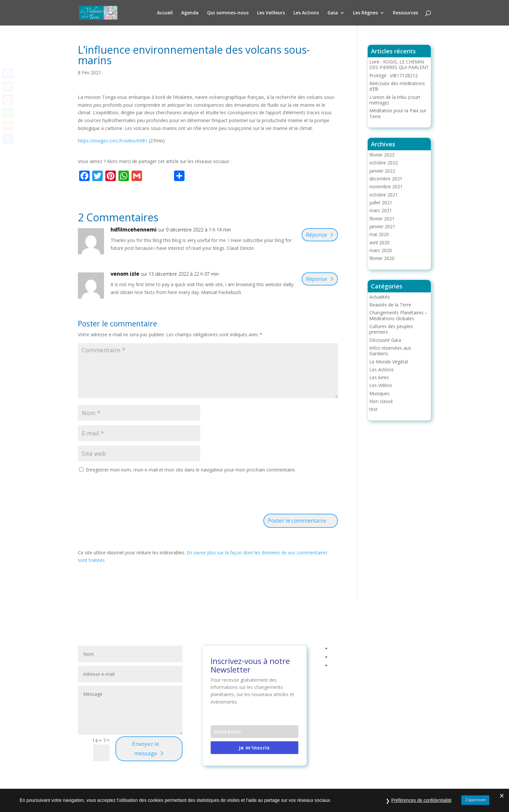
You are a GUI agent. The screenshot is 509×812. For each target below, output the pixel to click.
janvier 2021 (382, 226)
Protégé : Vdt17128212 (394, 75)
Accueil (165, 13)
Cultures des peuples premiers (391, 329)
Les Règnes (365, 13)
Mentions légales (349, 648)
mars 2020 (381, 250)
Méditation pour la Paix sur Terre (398, 113)
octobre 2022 (384, 163)
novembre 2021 (386, 186)
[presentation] (128, 494)
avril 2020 (379, 242)
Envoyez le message (146, 748)
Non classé (381, 401)
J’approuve (475, 802)
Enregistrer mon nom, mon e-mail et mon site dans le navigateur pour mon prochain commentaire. (191, 470)
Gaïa (333, 13)
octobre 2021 (384, 195)
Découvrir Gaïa (385, 340)
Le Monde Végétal (389, 362)
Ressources (405, 13)
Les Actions (306, 13)
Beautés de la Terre (390, 305)
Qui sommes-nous (228, 13)
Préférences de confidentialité (421, 803)
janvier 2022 (382, 171)
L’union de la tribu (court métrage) (395, 100)
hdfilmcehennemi (134, 230)
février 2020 (382, 258)
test (373, 409)
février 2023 (382, 155)
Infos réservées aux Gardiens (390, 351)
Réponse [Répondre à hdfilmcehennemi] (315, 235)
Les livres (379, 377)
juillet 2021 (381, 203)
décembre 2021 (386, 179)
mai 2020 (379, 234)
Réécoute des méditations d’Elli (397, 86)
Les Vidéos (381, 385)
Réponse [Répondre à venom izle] (315, 279)
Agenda (190, 13)
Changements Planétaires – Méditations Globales (398, 315)
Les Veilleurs (271, 13)
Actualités (380, 297)
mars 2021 (381, 210)
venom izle (125, 274)
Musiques (379, 393)
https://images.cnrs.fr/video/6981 (113, 141)
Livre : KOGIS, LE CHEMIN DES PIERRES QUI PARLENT (399, 65)
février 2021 (382, 219)
